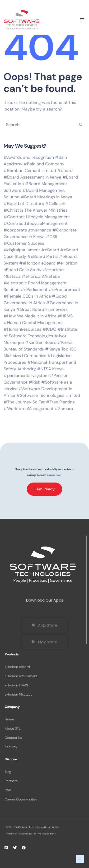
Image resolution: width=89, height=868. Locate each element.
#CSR (52, 237)
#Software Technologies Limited (48, 395)
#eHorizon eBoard (37, 263)
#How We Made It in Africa (30, 316)
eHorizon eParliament (21, 676)
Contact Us (13, 738)
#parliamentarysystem (26, 376)
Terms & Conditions (45, 834)
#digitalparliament (22, 250)
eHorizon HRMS (16, 685)
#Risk (34, 382)
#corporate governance (27, 230)
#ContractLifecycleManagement (36, 223)
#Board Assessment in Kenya (32, 177)
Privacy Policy (25, 834)
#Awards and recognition (29, 157)
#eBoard (50, 250)
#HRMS (65, 316)
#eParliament (34, 290)
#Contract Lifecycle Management (37, 217)
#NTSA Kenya (50, 369)
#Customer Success (24, 243)
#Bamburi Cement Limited (30, 171)
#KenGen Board (41, 342)
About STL (13, 728)
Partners (11, 781)
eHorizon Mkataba (19, 694)
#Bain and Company (44, 164)
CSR (8, 790)
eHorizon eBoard (17, 667)
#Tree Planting (60, 402)
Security (11, 747)
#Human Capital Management (33, 323)
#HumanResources (22, 329)
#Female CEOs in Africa (27, 296)
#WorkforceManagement (28, 409)
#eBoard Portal (42, 257)
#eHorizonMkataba (41, 276)
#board (65, 171)
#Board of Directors (24, 204)
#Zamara (64, 409)
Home (9, 719)
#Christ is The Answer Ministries (35, 210)
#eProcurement (64, 290)
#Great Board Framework (42, 309)
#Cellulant (55, 204)
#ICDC (49, 329)
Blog (8, 772)
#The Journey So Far (24, 402)
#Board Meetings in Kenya (46, 197)
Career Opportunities (21, 799)
